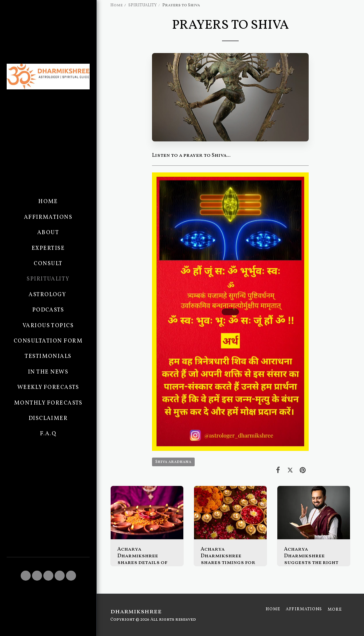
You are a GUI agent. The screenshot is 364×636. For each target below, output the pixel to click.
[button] (26, 576)
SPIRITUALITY (142, 5)
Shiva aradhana (173, 462)
